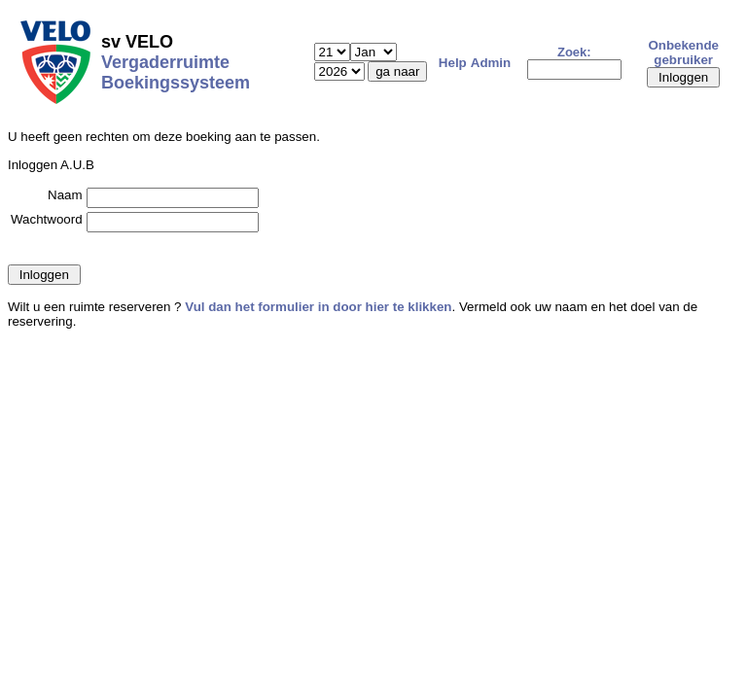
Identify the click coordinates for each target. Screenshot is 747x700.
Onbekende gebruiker (683, 52)
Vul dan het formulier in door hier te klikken (318, 307)
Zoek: (574, 52)
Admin (491, 63)
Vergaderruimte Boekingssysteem (176, 72)
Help (453, 63)
